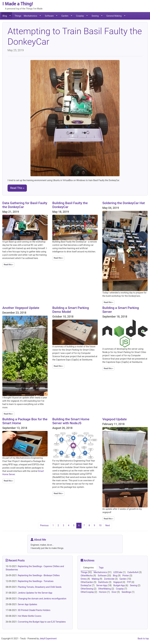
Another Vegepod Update (21, 308)
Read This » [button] (17, 188)
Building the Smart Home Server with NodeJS (71, 421)
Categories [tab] (89, 568)
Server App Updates (28, 604)
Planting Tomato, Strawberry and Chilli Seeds (40, 587)
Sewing (95, 16)
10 (100, 525)
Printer (126, 576)
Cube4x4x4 (133, 572)
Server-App (102, 585)
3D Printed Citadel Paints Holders (34, 610)
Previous (44, 525)
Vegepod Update (115, 419)
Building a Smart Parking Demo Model (71, 310)
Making (96, 579)
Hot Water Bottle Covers (30, 616)
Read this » (8, 265)
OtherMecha (87, 576)
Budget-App (119, 585)
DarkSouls (103, 582)
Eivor (114, 592)
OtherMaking (105, 589)
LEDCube (118, 572)
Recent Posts (15, 561)
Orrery (84, 579)
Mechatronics (30, 16)
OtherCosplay (88, 592)
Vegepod (118, 582)
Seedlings (127, 592)
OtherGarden (87, 582)
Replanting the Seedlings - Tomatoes (36, 581)
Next (108, 525)
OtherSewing (87, 589)
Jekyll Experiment (48, 639)
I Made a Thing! (18, 4)
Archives (88, 561)
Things (18, 16)
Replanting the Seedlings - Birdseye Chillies (39, 575)
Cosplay (80, 16)
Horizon (103, 592)
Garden (65, 16)
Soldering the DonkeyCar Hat (124, 203)
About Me (38, 540)
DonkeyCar (86, 585)
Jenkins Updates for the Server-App (35, 593)
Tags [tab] (101, 568)
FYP (129, 582)
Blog (5, 16)
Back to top (143, 639)
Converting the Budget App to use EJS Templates (42, 622)
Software (49, 16)
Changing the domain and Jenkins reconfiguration (42, 599)
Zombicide (109, 579)
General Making (114, 16)
